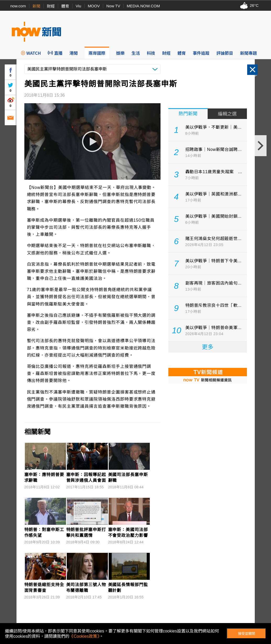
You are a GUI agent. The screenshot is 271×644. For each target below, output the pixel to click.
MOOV (94, 6)
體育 (65, 6)
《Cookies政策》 (84, 636)
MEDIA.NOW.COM (143, 6)
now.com (18, 6)
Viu (78, 6)
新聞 (36, 6)
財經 (51, 6)
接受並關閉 (247, 634)
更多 (208, 347)
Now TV (113, 6)
